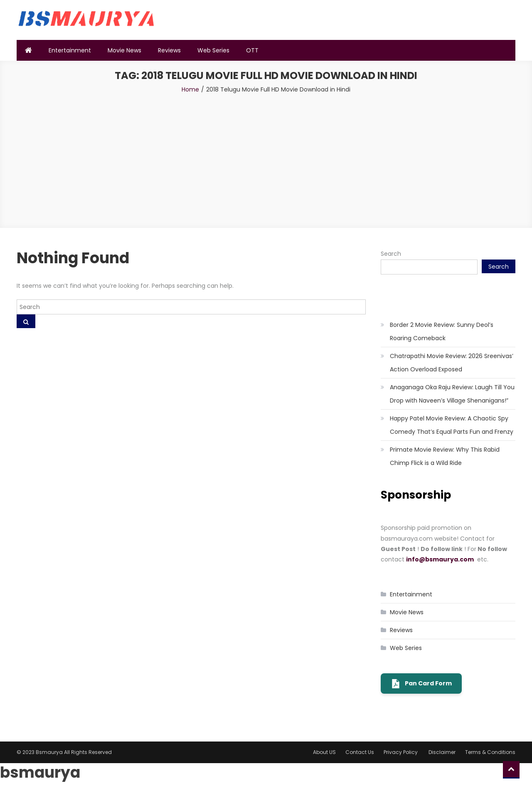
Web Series (213, 50)
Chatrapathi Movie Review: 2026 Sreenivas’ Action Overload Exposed (452, 363)
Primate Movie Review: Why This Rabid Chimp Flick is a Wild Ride (445, 456)
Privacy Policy (401, 752)
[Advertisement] (266, 157)
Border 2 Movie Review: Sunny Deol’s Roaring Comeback (442, 331)
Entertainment (70, 50)
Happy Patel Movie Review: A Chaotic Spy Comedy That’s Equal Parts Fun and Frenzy (452, 425)
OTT (252, 50)
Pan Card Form (421, 684)
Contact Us (360, 752)
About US (324, 752)
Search (391, 254)
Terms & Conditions (490, 752)
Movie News (124, 50)
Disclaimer (442, 752)
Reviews (169, 50)
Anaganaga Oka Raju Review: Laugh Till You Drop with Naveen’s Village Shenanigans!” (452, 394)
